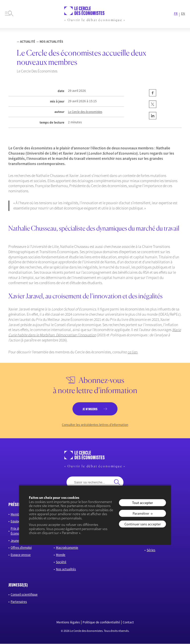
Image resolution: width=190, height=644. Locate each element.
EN (183, 14)
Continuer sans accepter (143, 524)
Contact (128, 622)
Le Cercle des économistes (85, 112)
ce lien (133, 352)
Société (61, 562)
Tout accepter (142, 503)
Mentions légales (68, 622)
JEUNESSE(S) (18, 585)
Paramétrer (141, 513)
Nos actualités (66, 569)
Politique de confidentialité (101, 622)
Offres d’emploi (21, 548)
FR (176, 14)
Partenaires (19, 602)
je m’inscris (90, 409)
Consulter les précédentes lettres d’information (95, 425)
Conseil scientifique (24, 595)
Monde (61, 555)
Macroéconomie (67, 548)
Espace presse (21, 555)
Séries (151, 550)
